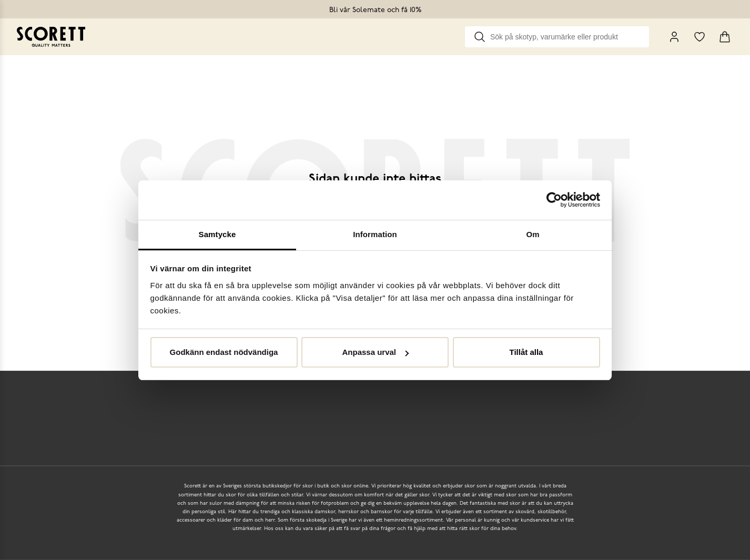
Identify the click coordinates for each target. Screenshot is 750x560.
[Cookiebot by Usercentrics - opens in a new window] (554, 200)
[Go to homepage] (51, 37)
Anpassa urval (375, 352)
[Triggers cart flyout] (725, 37)
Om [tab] (533, 234)
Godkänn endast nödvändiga (224, 352)
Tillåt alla (526, 352)
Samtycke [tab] (217, 234)
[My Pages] (674, 37)
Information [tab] (375, 234)
